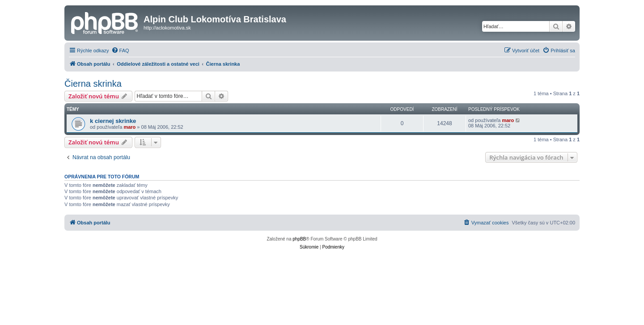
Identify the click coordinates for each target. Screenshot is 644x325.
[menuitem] (120, 51)
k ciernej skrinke (113, 121)
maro (129, 127)
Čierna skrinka (93, 84)
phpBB (299, 239)
